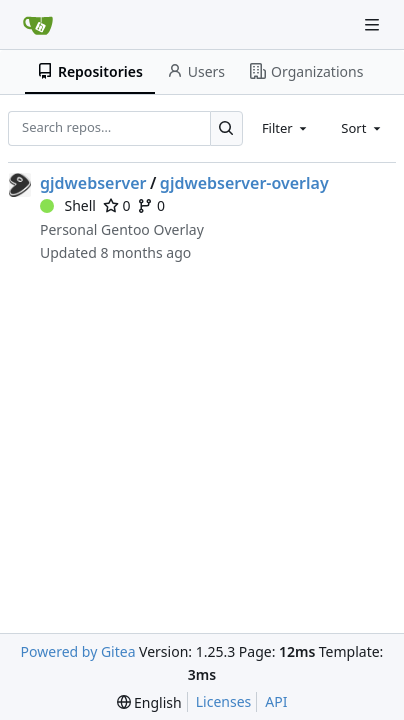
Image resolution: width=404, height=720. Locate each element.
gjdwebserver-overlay (244, 183)
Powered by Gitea (78, 651)
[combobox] (286, 128)
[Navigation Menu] (374, 24)
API (276, 701)
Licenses (224, 701)
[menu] (149, 702)
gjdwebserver (93, 183)
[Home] (38, 25)
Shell (68, 205)
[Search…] (226, 128)
